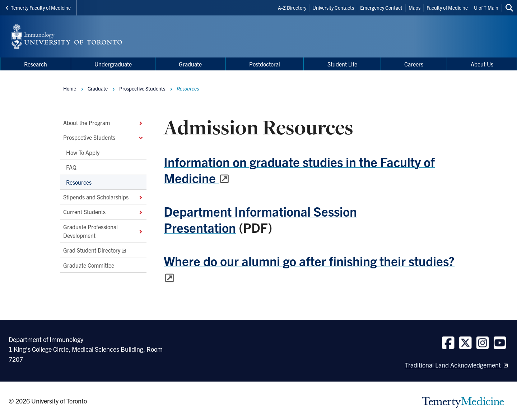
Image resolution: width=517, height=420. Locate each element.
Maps (414, 8)
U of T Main (486, 8)
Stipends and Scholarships (103, 197)
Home (70, 88)
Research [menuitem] (36, 64)
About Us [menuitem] (482, 64)
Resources (79, 182)
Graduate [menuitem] (190, 64)
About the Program (103, 123)
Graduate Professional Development (103, 231)
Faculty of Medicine (447, 8)
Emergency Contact (381, 8)
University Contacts (333, 8)
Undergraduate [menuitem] (113, 64)
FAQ (71, 167)
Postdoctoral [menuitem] (265, 64)
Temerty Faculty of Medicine (38, 8)
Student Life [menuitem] (342, 64)
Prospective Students (103, 138)
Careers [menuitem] (414, 64)
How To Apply (83, 152)
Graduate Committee (89, 265)
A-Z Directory (292, 8)
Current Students (103, 212)
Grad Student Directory (92, 250)
